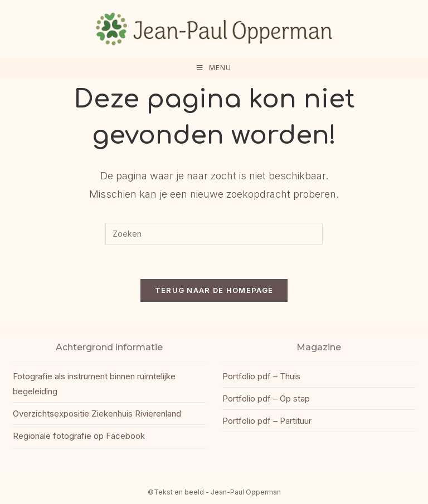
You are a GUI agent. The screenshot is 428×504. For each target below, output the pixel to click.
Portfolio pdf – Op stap (266, 398)
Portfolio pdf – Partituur (267, 421)
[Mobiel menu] (214, 68)
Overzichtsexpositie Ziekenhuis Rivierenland (97, 414)
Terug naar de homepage (214, 290)
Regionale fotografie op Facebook (79, 436)
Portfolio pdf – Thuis (261, 376)
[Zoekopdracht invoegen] (214, 234)
